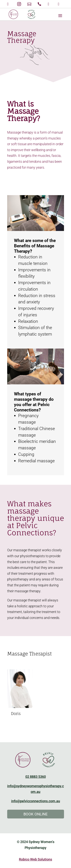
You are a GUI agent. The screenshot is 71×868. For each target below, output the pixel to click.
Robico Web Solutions (35, 859)
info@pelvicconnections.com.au (36, 801)
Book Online (35, 814)
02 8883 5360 (36, 777)
